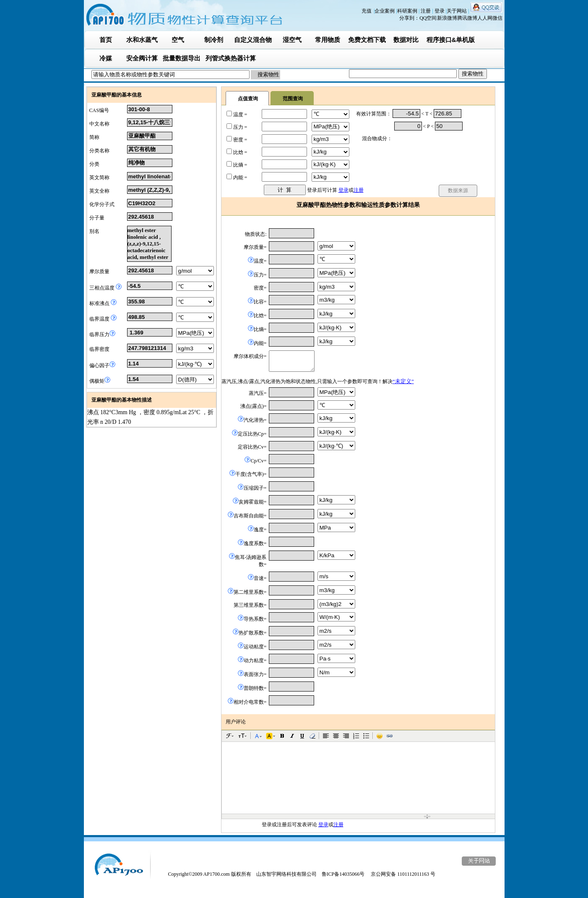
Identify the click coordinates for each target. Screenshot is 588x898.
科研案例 (408, 11)
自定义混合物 (253, 40)
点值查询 (248, 99)
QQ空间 (428, 18)
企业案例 (385, 11)
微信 (497, 18)
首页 (106, 40)
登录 (440, 11)
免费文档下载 (367, 40)
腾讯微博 (467, 18)
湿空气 (292, 40)
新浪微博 (447, 18)
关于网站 (457, 11)
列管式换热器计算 (231, 58)
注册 (426, 11)
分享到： (409, 18)
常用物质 (328, 40)
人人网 (485, 18)
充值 (367, 11)
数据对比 (406, 40)
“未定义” (403, 381)
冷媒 (106, 58)
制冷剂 (214, 40)
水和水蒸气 (142, 40)
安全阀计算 (142, 58)
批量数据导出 (182, 58)
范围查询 (293, 99)
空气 (178, 40)
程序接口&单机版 (451, 40)
